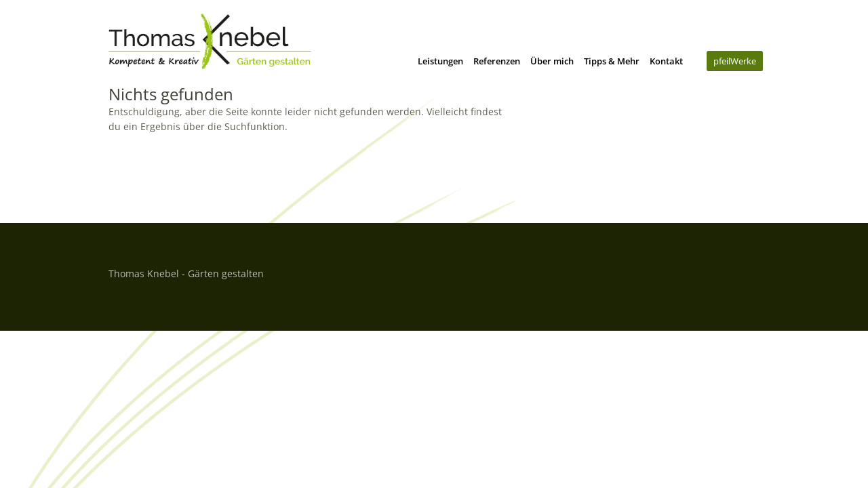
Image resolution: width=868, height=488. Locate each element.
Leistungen (440, 61)
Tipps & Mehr (612, 61)
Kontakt (666, 61)
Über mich (552, 61)
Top (745, 272)
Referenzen (497, 61)
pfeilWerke (735, 61)
